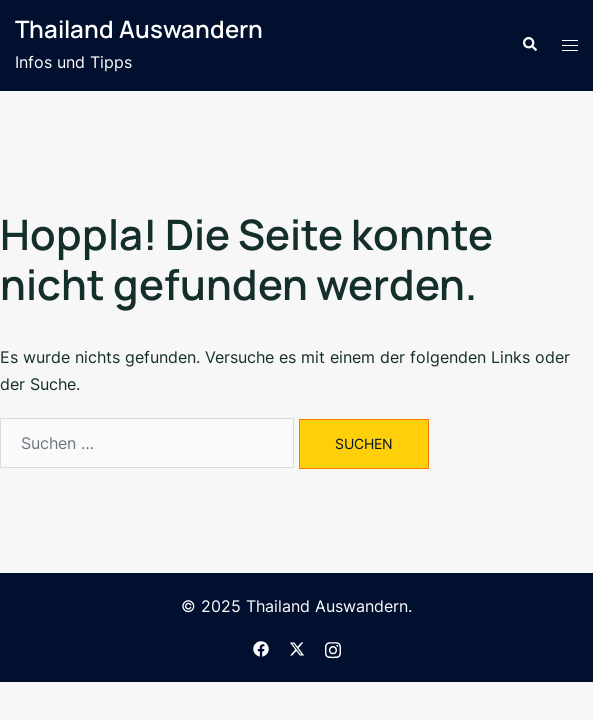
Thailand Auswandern (139, 28)
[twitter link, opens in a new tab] (297, 648)
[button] (529, 45)
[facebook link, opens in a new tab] (261, 648)
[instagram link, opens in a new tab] (333, 648)
